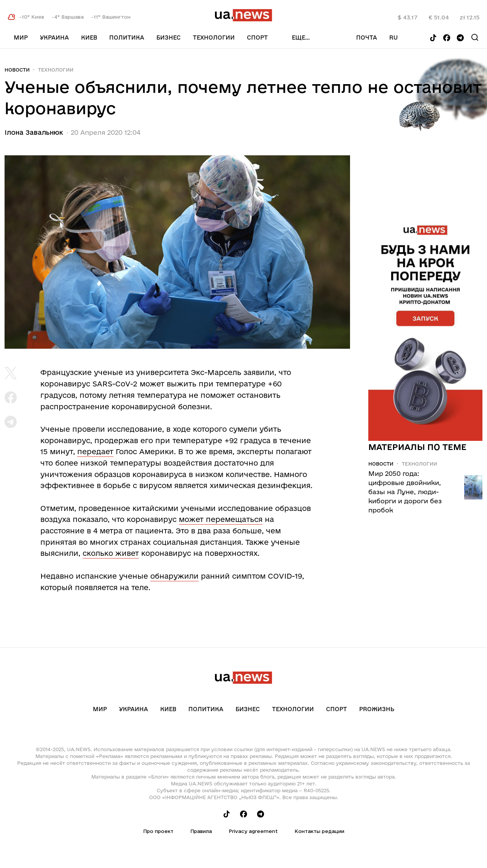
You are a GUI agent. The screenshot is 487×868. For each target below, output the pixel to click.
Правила (201, 831)
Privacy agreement (253, 831)
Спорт (257, 37)
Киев (89, 37)
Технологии (214, 37)
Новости (17, 70)
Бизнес (169, 37)
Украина (54, 37)
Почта (367, 37)
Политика (127, 37)
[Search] (475, 37)
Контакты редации (319, 831)
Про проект (158, 831)
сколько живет (111, 553)
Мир (21, 37)
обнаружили (174, 576)
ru (394, 37)
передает (95, 452)
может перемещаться (221, 519)
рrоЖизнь (377, 709)
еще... (301, 37)
